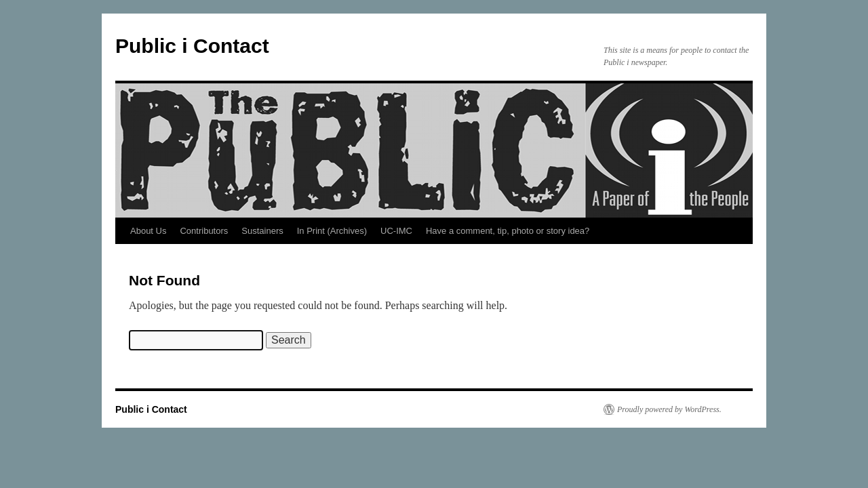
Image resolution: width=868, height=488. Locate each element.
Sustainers (262, 231)
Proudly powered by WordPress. (669, 409)
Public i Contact (192, 46)
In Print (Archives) (332, 231)
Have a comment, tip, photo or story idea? (508, 231)
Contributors (204, 231)
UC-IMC (396, 231)
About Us (148, 231)
